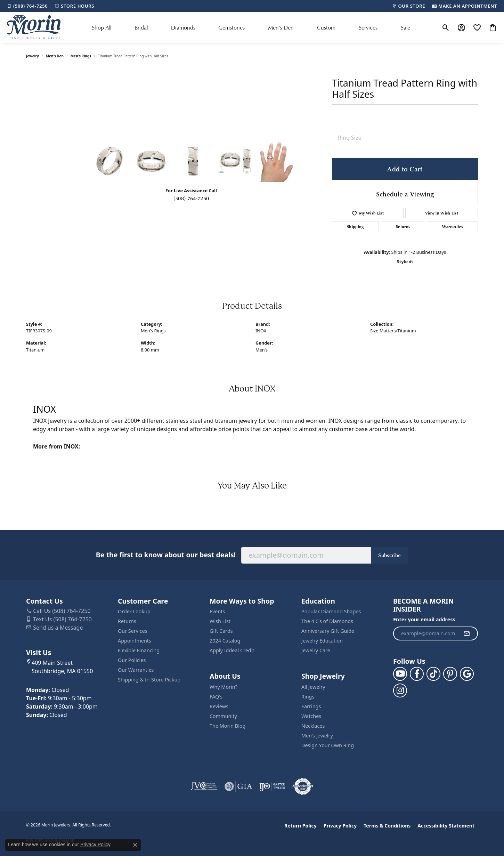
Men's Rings (81, 56)
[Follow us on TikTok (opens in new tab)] (433, 674)
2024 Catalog (225, 641)
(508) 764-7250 (191, 198)
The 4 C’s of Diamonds (327, 621)
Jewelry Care (316, 650)
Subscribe (389, 555)
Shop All (101, 27)
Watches (311, 716)
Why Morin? (223, 687)
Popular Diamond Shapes (331, 611)
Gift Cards (221, 631)
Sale (405, 27)
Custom (326, 27)
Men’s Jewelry (317, 736)
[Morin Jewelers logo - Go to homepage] (34, 27)
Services (368, 27)
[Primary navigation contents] (251, 27)
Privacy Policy (340, 826)
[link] (27, 6)
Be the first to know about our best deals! (166, 555)
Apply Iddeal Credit (232, 650)
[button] (446, 27)
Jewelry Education (322, 641)
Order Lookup (134, 611)
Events (217, 611)
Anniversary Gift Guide (328, 631)
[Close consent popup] (135, 845)
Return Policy (300, 826)
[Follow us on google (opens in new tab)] (467, 674)
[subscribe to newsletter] (466, 633)
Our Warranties (136, 670)
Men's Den (281, 27)
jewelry (32, 56)
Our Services (133, 631)
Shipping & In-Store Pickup (149, 680)
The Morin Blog (227, 726)
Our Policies (132, 660)
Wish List (220, 621)
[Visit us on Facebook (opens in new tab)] (417, 674)
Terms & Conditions (387, 826)
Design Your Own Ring (328, 745)
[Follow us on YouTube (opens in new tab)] (400, 674)
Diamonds (183, 27)
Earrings (311, 706)
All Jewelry (313, 687)
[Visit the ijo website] (272, 786)
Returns (403, 227)
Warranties (453, 227)
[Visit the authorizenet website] (303, 786)
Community (223, 716)
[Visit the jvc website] (204, 786)
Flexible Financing (139, 650)
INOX (261, 331)
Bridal (141, 27)
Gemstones (231, 27)
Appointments (135, 641)
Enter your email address (424, 619)
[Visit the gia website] (238, 786)
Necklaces (313, 726)
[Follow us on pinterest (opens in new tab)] (450, 674)
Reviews (219, 706)
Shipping (355, 227)
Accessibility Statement (446, 826)
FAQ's (216, 697)
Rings (308, 697)
